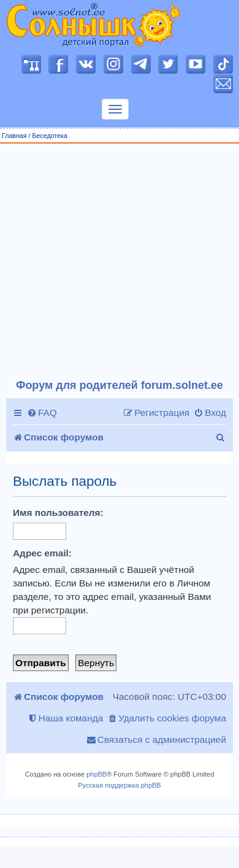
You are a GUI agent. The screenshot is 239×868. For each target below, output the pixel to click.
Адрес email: (42, 553)
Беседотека (49, 136)
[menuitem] (42, 413)
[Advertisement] (115, 262)
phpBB (97, 774)
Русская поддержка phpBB (119, 785)
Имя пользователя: (58, 513)
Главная (14, 136)
